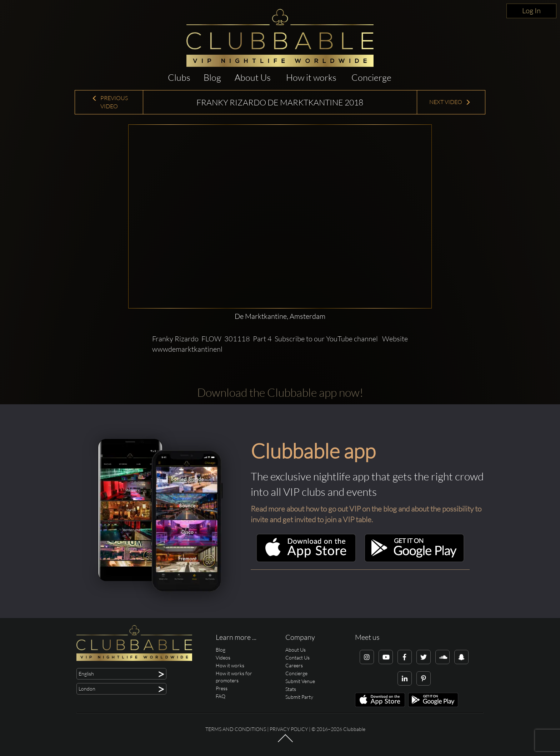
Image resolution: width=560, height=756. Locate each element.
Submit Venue (300, 681)
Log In (531, 11)
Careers (294, 665)
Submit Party (299, 697)
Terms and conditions (236, 729)
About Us (253, 77)
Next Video (450, 102)
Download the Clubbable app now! (280, 392)
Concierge (371, 77)
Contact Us (297, 658)
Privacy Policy (289, 729)
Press (222, 688)
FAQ (221, 696)
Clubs (179, 77)
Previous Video (110, 102)
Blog (212, 77)
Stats (291, 689)
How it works (311, 77)
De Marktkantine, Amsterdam (280, 316)
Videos (223, 658)
